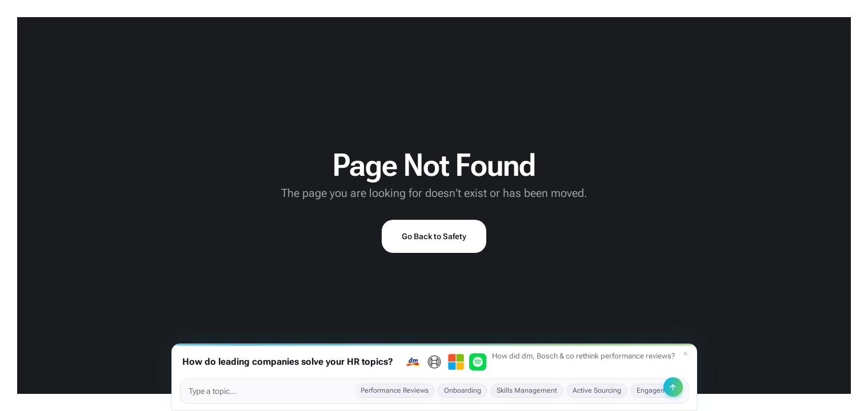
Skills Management (527, 390)
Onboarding (463, 390)
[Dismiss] (686, 354)
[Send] (673, 387)
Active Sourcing (597, 390)
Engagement (657, 390)
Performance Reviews (395, 390)
